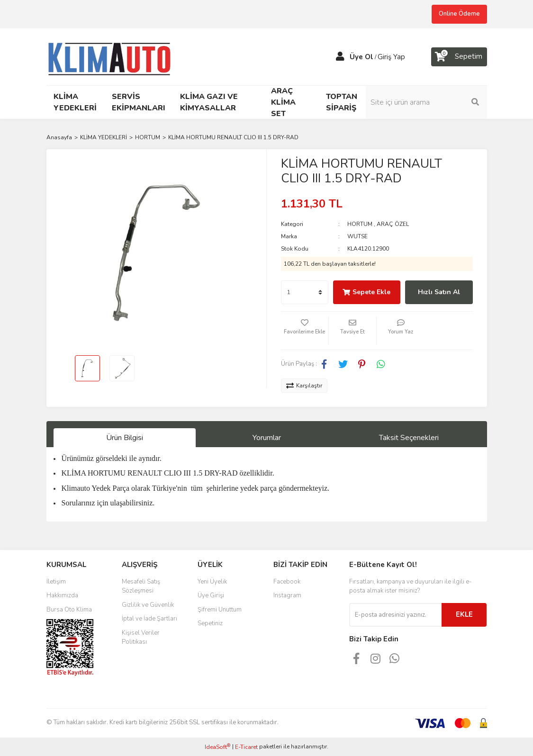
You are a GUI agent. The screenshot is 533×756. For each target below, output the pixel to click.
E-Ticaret (246, 747)
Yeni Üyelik (212, 582)
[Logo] (113, 56)
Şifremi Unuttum (220, 610)
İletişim (56, 582)
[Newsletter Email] (395, 615)
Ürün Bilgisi (125, 438)
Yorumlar (267, 438)
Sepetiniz (210, 623)
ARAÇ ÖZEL (393, 224)
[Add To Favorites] (305, 331)
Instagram (287, 595)
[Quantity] (305, 292)
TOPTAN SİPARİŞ (342, 102)
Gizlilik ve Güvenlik (148, 605)
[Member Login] (340, 57)
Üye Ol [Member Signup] (361, 57)
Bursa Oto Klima (69, 610)
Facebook (287, 582)
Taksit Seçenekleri (409, 438)
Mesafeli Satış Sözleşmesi (141, 586)
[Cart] (459, 57)
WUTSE (357, 236)
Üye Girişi (211, 595)
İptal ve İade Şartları (149, 619)
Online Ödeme (459, 14)
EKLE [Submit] (464, 614)
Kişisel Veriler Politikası (141, 638)
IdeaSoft (217, 747)
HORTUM (360, 224)
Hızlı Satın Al (439, 292)
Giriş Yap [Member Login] (391, 57)
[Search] (437, 102)
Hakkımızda (62, 595)
